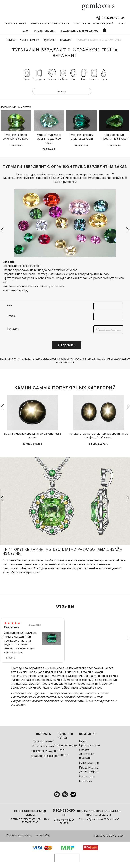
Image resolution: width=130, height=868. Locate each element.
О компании (87, 776)
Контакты (86, 781)
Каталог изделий (44, 746)
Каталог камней (15, 23)
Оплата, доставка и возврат (87, 754)
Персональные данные (19, 835)
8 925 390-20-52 (64, 813)
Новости (63, 755)
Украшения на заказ (44, 756)
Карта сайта (43, 835)
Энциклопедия (44, 31)
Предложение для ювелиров (79, 31)
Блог (26, 31)
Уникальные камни (44, 751)
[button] (2, 230)
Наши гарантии (89, 763)
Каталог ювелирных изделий (93, 23)
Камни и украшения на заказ (50, 23)
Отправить (67, 345)
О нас (122, 23)
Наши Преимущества (89, 743)
